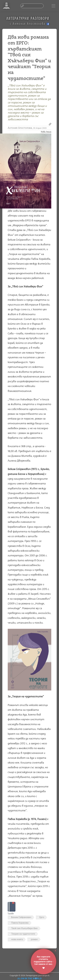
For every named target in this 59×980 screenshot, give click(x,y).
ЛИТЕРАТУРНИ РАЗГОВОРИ (28, 18)
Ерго (42, 917)
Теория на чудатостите (23, 934)
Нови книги (46, 132)
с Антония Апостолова (29, 23)
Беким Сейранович (21, 917)
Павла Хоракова (20, 923)
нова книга (17, 939)
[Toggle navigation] (53, 6)
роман (34, 939)
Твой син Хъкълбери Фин (24, 928)
